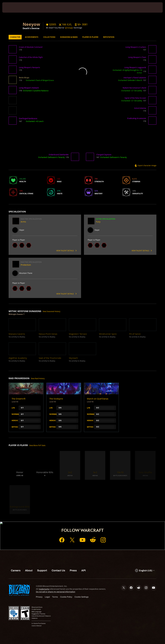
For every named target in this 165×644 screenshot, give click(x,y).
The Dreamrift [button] (19, 399)
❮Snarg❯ (69, 28)
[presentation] (11, 7)
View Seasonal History (51, 311)
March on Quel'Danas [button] (98, 399)
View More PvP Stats (37, 445)
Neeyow (31, 24)
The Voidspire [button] (56, 399)
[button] (81, 25)
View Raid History (38, 378)
